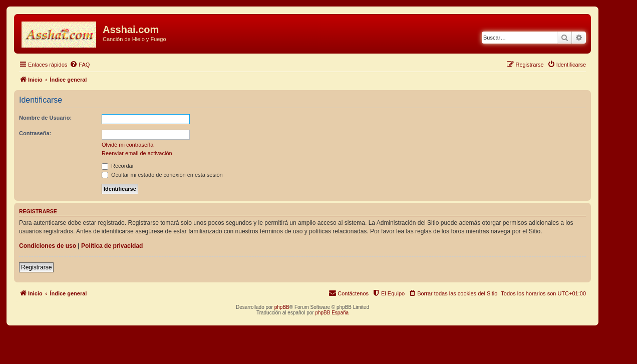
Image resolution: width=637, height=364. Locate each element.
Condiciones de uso (48, 246)
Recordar (118, 166)
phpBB (282, 307)
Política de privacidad (112, 246)
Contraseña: (35, 133)
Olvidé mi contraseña (127, 145)
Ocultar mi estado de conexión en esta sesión (162, 175)
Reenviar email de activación (137, 153)
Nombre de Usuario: (45, 118)
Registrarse (36, 267)
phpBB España (332, 313)
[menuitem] (80, 65)
